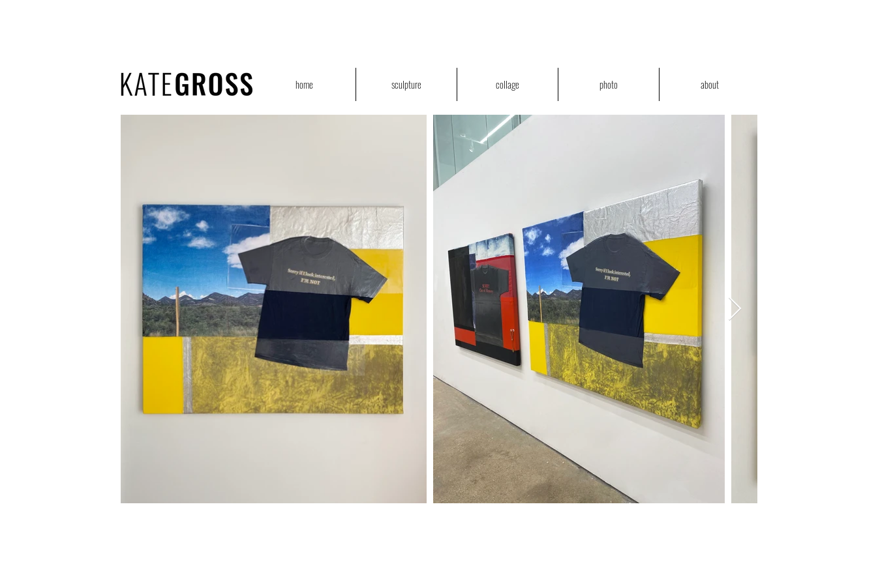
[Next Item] (735, 309)
